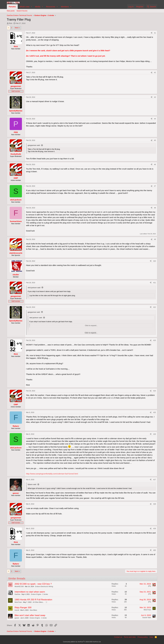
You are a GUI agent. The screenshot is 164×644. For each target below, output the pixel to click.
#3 (155, 97)
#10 (154, 261)
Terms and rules (130, 637)
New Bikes (33, 610)
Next (17, 28)
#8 (155, 208)
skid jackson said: (34, 288)
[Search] (151, 7)
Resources (51, 7)
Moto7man (18, 602)
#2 (155, 73)
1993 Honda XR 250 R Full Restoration (33, 600)
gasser (17, 618)
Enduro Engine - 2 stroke (39, 594)
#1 (155, 33)
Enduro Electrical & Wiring (44, 587)
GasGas (17, 594)
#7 (155, 186)
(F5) (150, 586)
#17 (154, 480)
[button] (31, 7)
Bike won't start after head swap (30, 615)
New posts (11, 11)
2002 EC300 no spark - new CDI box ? (33, 584)
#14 (154, 391)
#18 (154, 504)
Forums (12, 7)
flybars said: (32, 484)
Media (38, 7)
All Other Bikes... (38, 602)
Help (151, 637)
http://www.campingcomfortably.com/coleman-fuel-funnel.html (52, 474)
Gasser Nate (147, 618)
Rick (11, 23)
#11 (154, 283)
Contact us (118, 637)
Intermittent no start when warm (30, 592)
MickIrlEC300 (19, 587)
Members (65, 7)
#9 (155, 239)
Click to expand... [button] (91, 333)
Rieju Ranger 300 (23, 608)
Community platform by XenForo (82, 642)
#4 (155, 119)
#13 (154, 340)
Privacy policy (143, 637)
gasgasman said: (34, 145)
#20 (154, 550)
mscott (17, 610)
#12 (154, 307)
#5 (155, 140)
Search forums (22, 11)
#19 (154, 529)
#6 (155, 165)
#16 (154, 434)
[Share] (152, 33)
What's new (25, 7)
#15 (154, 412)
